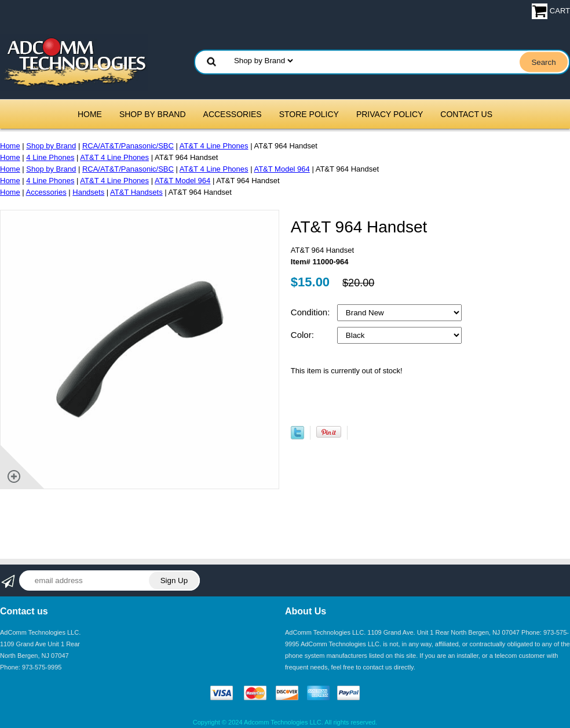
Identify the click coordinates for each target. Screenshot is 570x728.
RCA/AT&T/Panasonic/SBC (128, 146)
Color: (304, 335)
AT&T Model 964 (282, 169)
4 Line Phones (50, 157)
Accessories (233, 114)
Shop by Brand (153, 114)
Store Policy (309, 114)
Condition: (312, 312)
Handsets (88, 192)
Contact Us (466, 114)
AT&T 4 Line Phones (214, 146)
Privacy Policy (390, 114)
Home (90, 114)
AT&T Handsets (136, 192)
